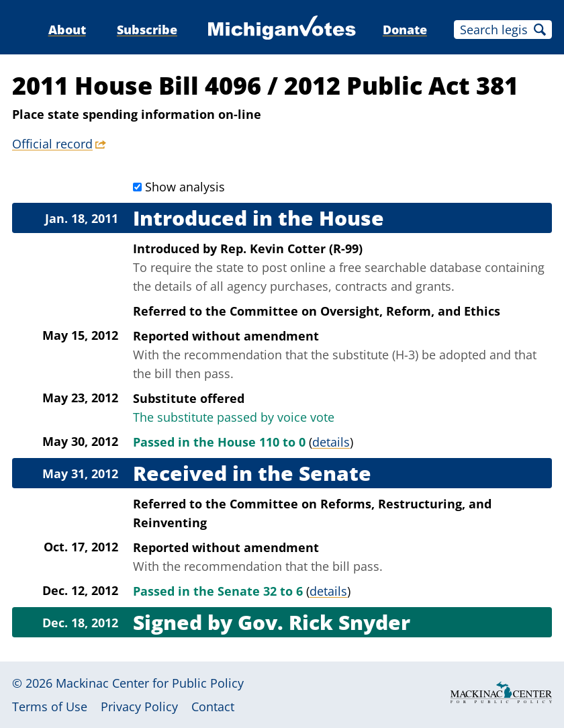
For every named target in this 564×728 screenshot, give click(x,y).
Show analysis (185, 187)
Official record (52, 144)
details (331, 442)
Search (540, 30)
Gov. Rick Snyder (324, 622)
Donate (405, 30)
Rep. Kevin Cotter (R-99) (291, 248)
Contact (213, 707)
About (67, 30)
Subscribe (147, 30)
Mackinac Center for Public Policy (150, 683)
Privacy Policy (139, 707)
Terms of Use (50, 707)
